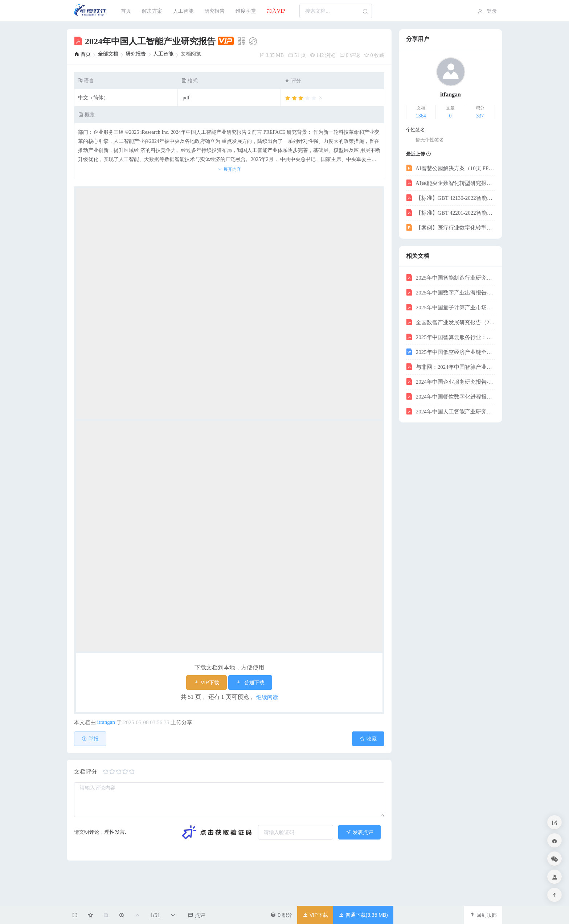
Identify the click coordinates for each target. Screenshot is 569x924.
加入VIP (276, 11)
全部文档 (108, 54)
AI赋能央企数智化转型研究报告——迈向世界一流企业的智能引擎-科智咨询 (451, 183)
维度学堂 (246, 11)
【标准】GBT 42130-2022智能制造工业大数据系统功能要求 (451, 198)
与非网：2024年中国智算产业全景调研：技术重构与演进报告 (451, 367)
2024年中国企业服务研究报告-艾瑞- (451, 381)
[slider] (303, 98)
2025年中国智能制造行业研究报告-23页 (451, 277)
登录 (487, 11)
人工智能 (183, 11)
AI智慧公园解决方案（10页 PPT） (451, 168)
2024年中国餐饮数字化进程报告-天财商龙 (451, 396)
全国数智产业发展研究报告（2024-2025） (451, 322)
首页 (126, 11)
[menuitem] (91, 11)
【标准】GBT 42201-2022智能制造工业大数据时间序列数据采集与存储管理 (451, 213)
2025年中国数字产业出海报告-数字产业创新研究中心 (451, 292)
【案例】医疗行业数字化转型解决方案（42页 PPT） (451, 227)
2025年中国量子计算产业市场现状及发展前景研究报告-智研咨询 (451, 307)
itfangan (106, 722)
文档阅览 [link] (191, 54)
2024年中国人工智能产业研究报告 (451, 411)
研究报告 (214, 11)
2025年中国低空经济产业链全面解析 (451, 352)
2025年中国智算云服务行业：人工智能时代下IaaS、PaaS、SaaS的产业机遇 (451, 337)
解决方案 (152, 11)
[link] (82, 54)
